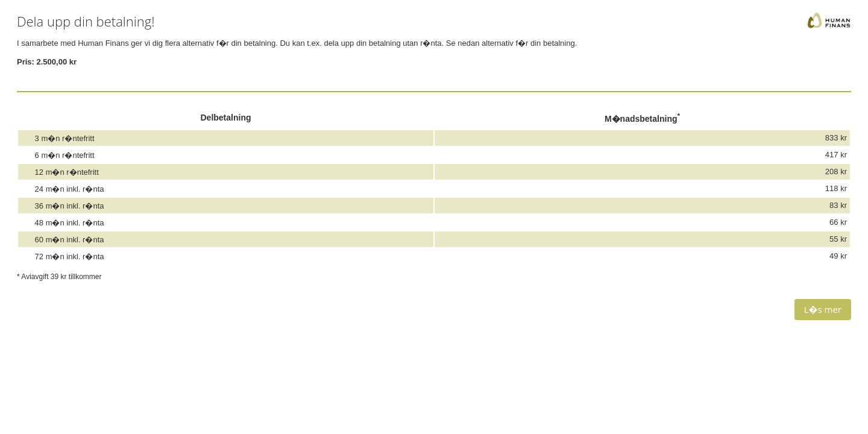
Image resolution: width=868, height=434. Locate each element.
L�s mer (823, 309)
